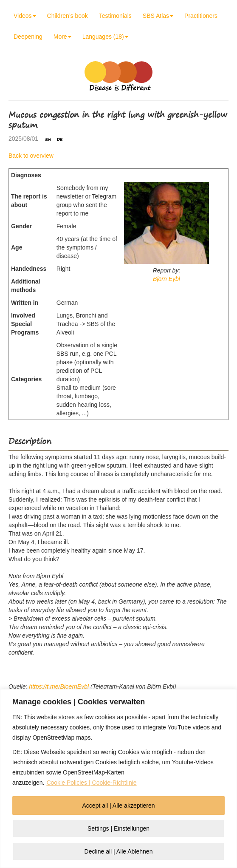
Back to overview (31, 156)
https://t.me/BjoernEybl (59, 686)
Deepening (28, 37)
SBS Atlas (158, 16)
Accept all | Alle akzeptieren (119, 806)
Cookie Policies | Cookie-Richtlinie (91, 783)
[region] (118, 779)
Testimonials (115, 16)
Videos (25, 16)
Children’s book (68, 16)
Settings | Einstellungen (118, 828)
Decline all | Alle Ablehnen (119, 851)
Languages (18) (105, 37)
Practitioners (201, 16)
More (62, 37)
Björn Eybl (166, 279)
